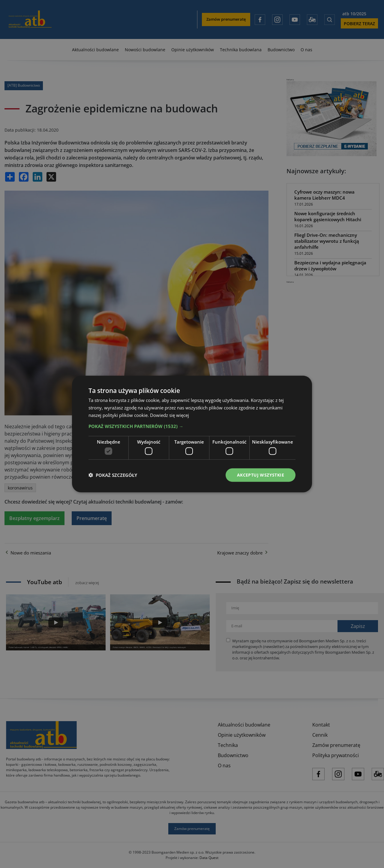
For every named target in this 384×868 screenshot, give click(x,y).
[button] (192, 426)
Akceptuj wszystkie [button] (261, 475)
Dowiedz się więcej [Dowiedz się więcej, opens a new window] (169, 415)
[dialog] (192, 434)
